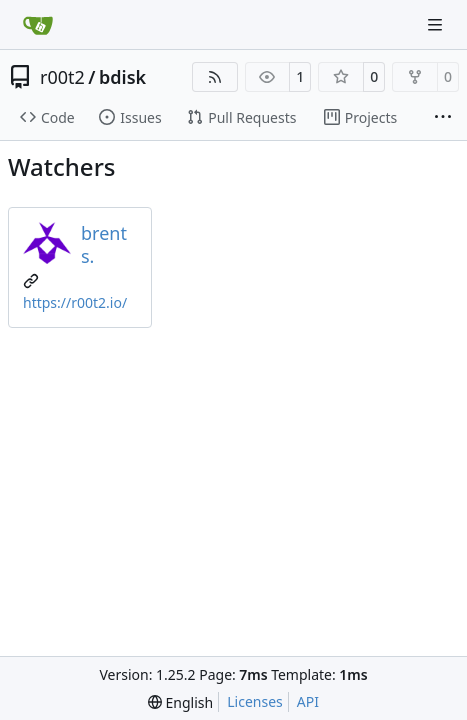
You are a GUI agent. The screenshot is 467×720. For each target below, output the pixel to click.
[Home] (38, 25)
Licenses (255, 701)
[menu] (180, 702)
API (308, 701)
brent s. (104, 244)
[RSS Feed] (215, 77)
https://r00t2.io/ (75, 302)
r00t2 (62, 77)
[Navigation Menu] (437, 24)
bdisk (122, 77)
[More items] (443, 118)
